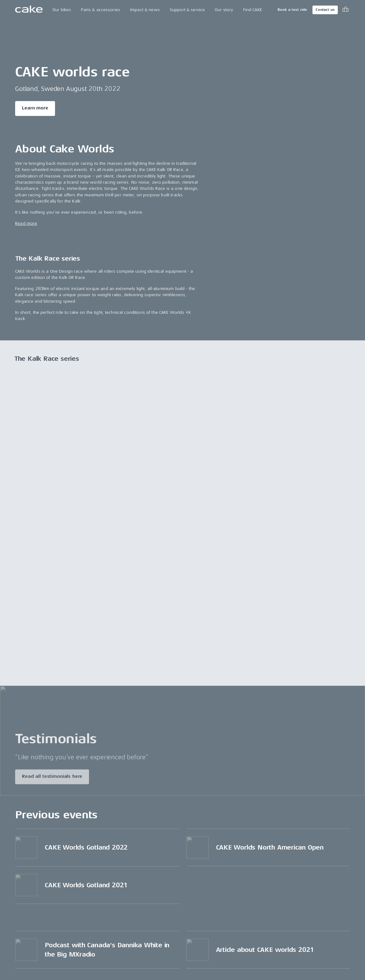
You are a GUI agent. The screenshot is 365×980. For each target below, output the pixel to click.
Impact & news (145, 10)
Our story (224, 10)
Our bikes (62, 10)
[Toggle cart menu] (346, 10)
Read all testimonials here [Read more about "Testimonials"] (52, 778)
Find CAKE (253, 10)
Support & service (187, 10)
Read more (26, 223)
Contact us (325, 10)
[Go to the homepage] (29, 10)
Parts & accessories (101, 10)
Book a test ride (292, 10)
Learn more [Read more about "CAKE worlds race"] (35, 108)
